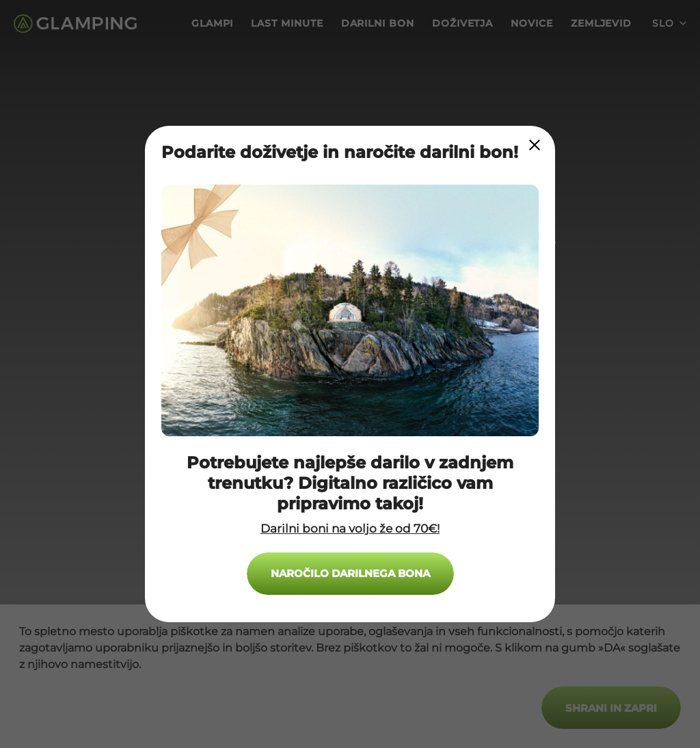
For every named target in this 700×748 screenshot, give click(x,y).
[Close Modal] (535, 145)
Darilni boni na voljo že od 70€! (350, 529)
